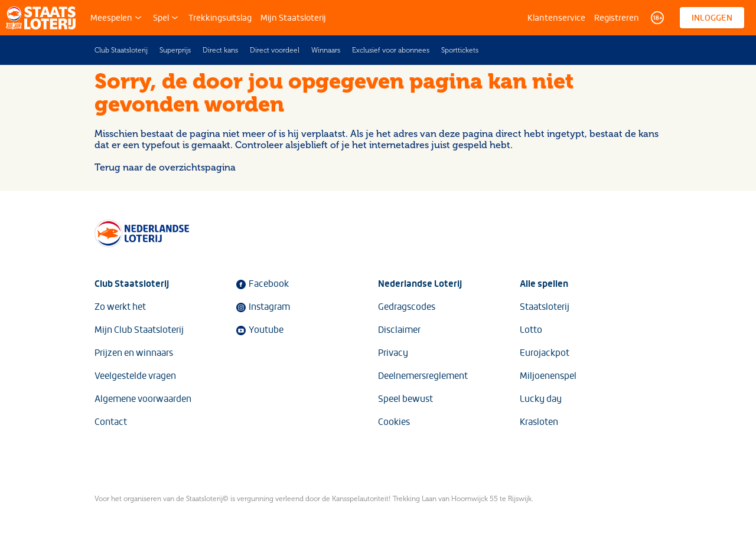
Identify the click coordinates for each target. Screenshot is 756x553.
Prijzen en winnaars (134, 353)
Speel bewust (405, 399)
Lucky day (541, 399)
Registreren (617, 18)
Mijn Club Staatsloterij (139, 330)
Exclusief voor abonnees (391, 50)
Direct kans (220, 50)
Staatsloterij (545, 307)
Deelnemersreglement (423, 376)
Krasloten (539, 422)
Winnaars (326, 50)
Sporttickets (460, 50)
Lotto (531, 330)
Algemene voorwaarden (143, 399)
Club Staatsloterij (121, 50)
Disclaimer (399, 330)
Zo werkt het (120, 307)
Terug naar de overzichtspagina (165, 167)
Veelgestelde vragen (135, 376)
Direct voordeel (275, 50)
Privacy (393, 353)
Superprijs (175, 50)
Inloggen (712, 17)
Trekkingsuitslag (220, 18)
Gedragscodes (407, 307)
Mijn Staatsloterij (293, 18)
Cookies (394, 422)
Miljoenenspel (548, 376)
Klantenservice (556, 18)
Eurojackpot (545, 353)
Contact (111, 422)
